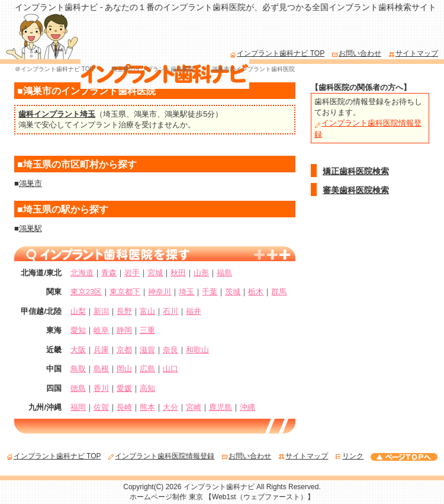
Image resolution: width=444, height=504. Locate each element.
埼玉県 (115, 114)
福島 (224, 273)
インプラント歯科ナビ (219, 487)
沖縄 (247, 407)
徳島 (78, 388)
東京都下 (125, 292)
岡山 (124, 369)
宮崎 (194, 407)
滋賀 (147, 350)
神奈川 (160, 292)
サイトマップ (413, 53)
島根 (101, 369)
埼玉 (186, 292)
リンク (349, 456)
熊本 (147, 407)
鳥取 (78, 369)
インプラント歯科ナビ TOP (277, 53)
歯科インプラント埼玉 (57, 114)
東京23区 (86, 292)
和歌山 (197, 350)
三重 (147, 330)
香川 (101, 388)
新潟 (101, 311)
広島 (147, 369)
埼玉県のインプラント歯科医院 (153, 69)
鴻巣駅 (176, 114)
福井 (194, 311)
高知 (147, 388)
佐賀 (101, 407)
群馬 (279, 292)
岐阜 (101, 330)
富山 (147, 311)
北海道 (82, 273)
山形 (201, 273)
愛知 (78, 330)
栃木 (256, 292)
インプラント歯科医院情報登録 (161, 456)
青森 (109, 273)
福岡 (78, 407)
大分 (170, 407)
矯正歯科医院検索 (356, 171)
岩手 (132, 273)
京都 (124, 350)
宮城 (155, 273)
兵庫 (101, 350)
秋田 (178, 273)
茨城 (233, 292)
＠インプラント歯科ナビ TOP (54, 69)
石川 (170, 311)
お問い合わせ (356, 53)
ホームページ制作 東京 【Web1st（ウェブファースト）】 (222, 497)
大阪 (78, 350)
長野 (124, 311)
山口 (170, 369)
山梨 (78, 311)
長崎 (124, 407)
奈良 (170, 350)
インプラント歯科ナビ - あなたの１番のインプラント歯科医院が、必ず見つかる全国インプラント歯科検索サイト (226, 7)
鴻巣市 (145, 114)
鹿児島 (221, 407)
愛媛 (124, 388)
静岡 (124, 330)
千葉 (210, 292)
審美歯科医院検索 (356, 190)
